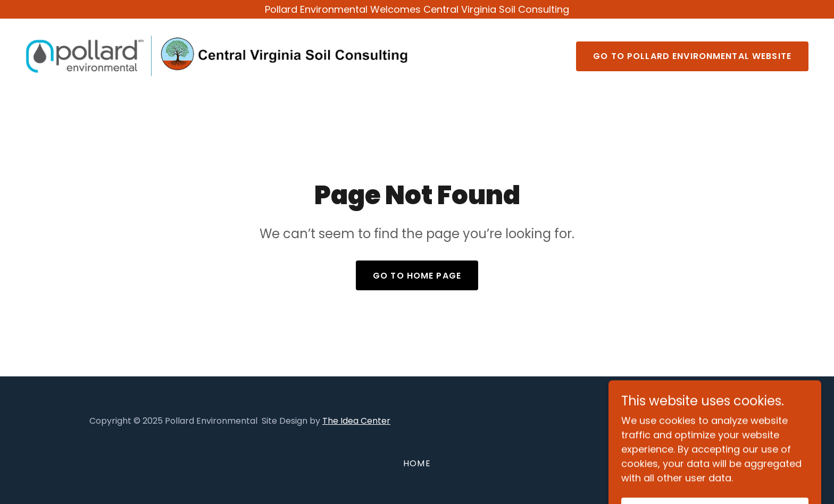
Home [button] (417, 463)
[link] (217, 55)
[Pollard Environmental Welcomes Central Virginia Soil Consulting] (417, 9)
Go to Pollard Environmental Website (692, 56)
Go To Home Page (417, 276)
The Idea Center (356, 421)
